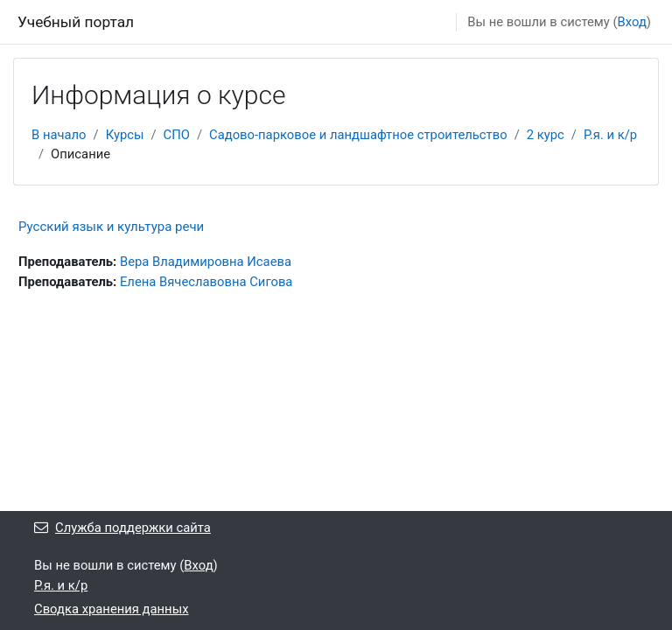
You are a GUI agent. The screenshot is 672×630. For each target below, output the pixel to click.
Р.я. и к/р (610, 135)
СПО (177, 135)
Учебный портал (76, 22)
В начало (59, 135)
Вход (632, 22)
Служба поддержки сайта (122, 528)
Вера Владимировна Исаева (206, 262)
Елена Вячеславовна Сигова (206, 282)
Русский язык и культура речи (111, 227)
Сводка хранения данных (111, 609)
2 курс (546, 135)
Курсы (125, 135)
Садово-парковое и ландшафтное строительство (358, 135)
